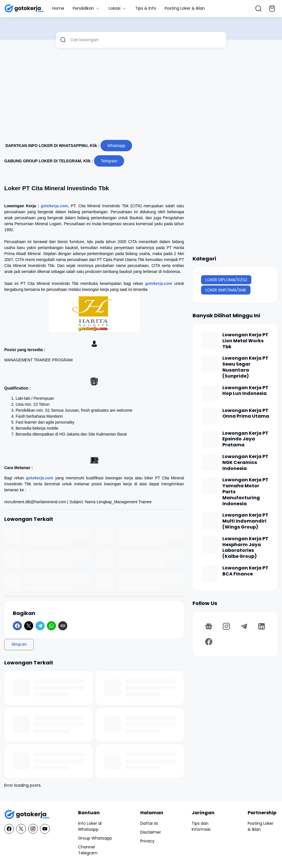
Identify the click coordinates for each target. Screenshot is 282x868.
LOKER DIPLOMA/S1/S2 (226, 280)
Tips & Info (146, 8)
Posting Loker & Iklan (185, 8)
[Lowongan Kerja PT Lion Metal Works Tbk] (210, 341)
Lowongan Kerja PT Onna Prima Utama (246, 414)
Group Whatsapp (95, 838)
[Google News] (209, 626)
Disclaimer (151, 832)
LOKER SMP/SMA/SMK (226, 290)
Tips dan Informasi (201, 826)
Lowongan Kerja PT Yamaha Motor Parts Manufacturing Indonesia (245, 492)
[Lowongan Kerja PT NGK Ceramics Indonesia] (210, 462)
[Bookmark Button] (272, 9)
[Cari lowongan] (146, 40)
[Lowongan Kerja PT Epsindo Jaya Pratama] (210, 439)
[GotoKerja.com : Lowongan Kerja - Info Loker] (27, 815)
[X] (29, 626)
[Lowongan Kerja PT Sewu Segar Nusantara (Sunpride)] (210, 364)
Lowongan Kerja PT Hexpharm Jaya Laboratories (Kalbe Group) (245, 548)
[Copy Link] (63, 626)
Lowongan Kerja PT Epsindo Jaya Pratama (245, 439)
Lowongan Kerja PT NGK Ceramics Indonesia (245, 463)
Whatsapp (116, 146)
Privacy (147, 841)
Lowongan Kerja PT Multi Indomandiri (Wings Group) (245, 521)
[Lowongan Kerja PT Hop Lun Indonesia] (210, 393)
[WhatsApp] (51, 626)
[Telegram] (40, 626)
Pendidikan (86, 8)
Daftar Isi (149, 823)
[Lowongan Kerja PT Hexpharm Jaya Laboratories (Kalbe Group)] (210, 544)
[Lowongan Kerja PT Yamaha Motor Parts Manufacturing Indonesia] (210, 486)
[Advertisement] (141, 96)
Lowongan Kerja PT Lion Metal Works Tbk (245, 341)
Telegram (109, 161)
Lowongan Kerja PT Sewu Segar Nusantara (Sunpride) (245, 367)
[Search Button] (258, 9)
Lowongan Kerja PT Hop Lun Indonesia (245, 391)
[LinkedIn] (262, 626)
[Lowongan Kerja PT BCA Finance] (210, 574)
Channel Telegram (88, 850)
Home (58, 8)
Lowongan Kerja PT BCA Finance (245, 571)
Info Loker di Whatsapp (90, 826)
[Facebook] (17, 626)
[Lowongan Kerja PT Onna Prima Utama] (210, 416)
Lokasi (118, 8)
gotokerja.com (55, 206)
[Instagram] (226, 626)
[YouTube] (45, 829)
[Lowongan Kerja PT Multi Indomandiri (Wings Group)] (210, 521)
